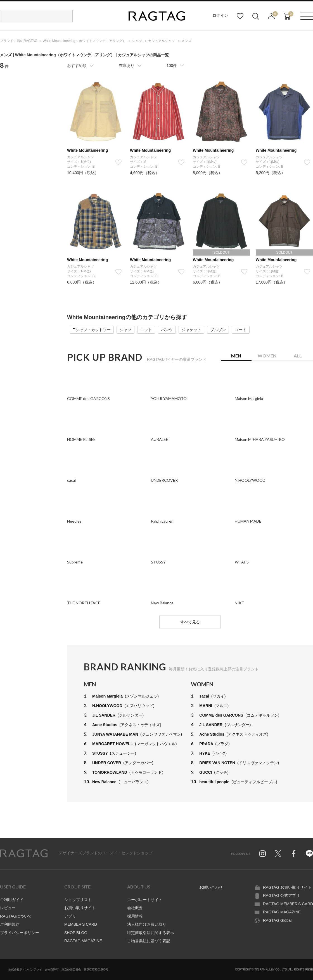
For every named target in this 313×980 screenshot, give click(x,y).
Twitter (278, 853)
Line (309, 853)
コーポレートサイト (145, 900)
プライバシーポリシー (20, 933)
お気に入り (240, 16)
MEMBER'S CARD (81, 924)
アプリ (70, 916)
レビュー (8, 908)
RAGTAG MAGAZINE (83, 941)
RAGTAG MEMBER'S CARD (288, 904)
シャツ (125, 330)
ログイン (220, 15)
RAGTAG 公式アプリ (281, 895)
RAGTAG (24, 853)
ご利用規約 (10, 924)
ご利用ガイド (12, 900)
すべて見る (190, 622)
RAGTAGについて (16, 916)
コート (241, 330)
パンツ (167, 330)
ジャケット (191, 330)
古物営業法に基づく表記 (149, 941)
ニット (146, 330)
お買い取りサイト (80, 908)
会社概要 (135, 908)
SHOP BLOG (76, 933)
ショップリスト (78, 900)
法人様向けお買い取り (147, 924)
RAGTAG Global (277, 920)
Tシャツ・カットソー (92, 330)
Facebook (294, 853)
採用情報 (135, 916)
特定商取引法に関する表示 (151, 933)
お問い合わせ (211, 887)
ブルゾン (218, 330)
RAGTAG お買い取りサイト (287, 887)
